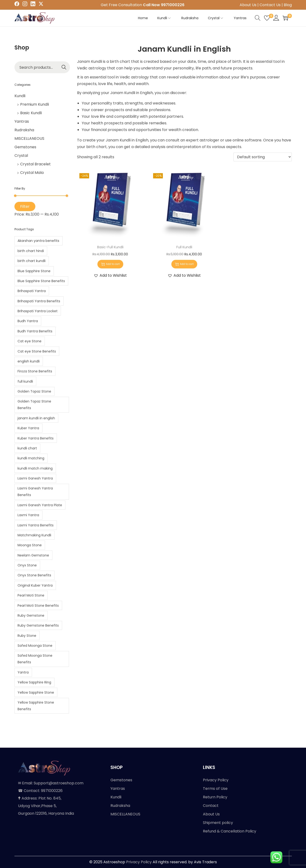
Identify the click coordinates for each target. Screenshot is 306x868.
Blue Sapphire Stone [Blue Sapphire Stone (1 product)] (34, 271)
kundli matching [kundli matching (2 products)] (31, 458)
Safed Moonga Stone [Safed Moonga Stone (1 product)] (35, 646)
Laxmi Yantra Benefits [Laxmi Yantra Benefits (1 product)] (36, 525)
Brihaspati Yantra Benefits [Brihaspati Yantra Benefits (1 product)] (39, 301)
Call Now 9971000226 (164, 5)
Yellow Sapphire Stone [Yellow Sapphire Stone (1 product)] (36, 692)
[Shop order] (263, 157)
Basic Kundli (31, 113)
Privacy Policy (216, 780)
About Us (248, 5)
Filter (25, 206)
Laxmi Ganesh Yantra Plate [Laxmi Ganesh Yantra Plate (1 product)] (40, 505)
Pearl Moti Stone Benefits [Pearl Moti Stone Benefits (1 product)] (38, 606)
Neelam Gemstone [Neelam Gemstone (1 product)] (33, 555)
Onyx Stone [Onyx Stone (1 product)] (27, 565)
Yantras (22, 121)
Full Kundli (184, 247)
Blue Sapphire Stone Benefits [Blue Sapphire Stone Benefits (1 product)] (41, 281)
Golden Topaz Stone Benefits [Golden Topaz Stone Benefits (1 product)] (34, 405)
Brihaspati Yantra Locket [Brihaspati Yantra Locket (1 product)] (38, 311)
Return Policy (215, 797)
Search (64, 68)
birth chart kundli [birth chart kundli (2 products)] (32, 261)
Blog (288, 5)
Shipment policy (218, 823)
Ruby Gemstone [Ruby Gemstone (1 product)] (31, 615)
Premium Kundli (34, 104)
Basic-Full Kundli (110, 247)
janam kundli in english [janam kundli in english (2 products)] (36, 418)
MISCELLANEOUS (29, 138)
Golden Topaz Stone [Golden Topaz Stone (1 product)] (34, 391)
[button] (110, 276)
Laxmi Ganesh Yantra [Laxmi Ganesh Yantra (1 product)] (35, 478)
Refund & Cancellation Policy (230, 831)
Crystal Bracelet (35, 164)
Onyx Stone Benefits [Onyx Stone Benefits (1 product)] (34, 575)
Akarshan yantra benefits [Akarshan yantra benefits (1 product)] (38, 241)
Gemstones (25, 147)
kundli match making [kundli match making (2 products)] (35, 468)
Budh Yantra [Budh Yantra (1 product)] (28, 321)
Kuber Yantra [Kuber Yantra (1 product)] (28, 428)
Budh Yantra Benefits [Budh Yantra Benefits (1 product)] (35, 331)
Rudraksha (24, 130)
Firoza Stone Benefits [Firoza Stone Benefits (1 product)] (35, 371)
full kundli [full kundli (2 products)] (25, 381)
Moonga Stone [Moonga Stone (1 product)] (30, 545)
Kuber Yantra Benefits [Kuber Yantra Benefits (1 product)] (36, 438)
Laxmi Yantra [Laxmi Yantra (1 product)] (28, 515)
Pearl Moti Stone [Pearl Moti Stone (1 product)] (31, 595)
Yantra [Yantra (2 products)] (23, 672)
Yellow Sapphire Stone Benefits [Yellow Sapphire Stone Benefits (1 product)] (36, 706)
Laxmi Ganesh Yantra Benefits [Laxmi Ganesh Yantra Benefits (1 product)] (35, 492)
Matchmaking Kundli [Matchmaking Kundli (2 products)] (34, 535)
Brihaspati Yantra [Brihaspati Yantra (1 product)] (32, 291)
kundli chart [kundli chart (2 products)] (27, 448)
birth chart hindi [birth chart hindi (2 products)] (31, 251)
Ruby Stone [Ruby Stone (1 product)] (27, 636)
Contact (211, 806)
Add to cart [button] (110, 264)
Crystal (21, 156)
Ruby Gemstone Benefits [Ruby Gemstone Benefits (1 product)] (38, 625)
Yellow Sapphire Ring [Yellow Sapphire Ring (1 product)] (34, 682)
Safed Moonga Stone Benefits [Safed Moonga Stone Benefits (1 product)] (35, 659)
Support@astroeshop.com (59, 783)
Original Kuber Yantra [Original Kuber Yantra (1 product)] (35, 585)
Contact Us (270, 5)
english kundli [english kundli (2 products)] (29, 361)
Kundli (20, 96)
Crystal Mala (32, 173)
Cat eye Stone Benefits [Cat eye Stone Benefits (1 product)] (37, 351)
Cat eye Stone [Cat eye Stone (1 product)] (30, 341)
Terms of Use (215, 789)
